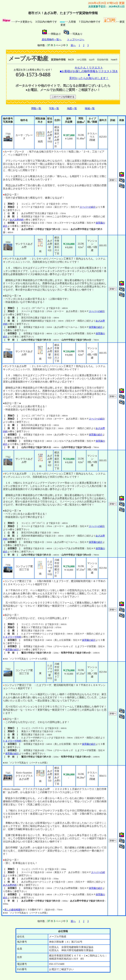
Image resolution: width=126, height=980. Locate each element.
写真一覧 (54, 108)
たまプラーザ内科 (12, 637)
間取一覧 (36, 108)
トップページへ (76, 40)
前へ (73, 45)
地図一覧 (72, 108)
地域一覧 (90, 108)
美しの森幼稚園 (12, 910)
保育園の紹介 (96, 327)
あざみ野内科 (17, 220)
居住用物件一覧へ (52, 40)
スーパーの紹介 (88, 207)
